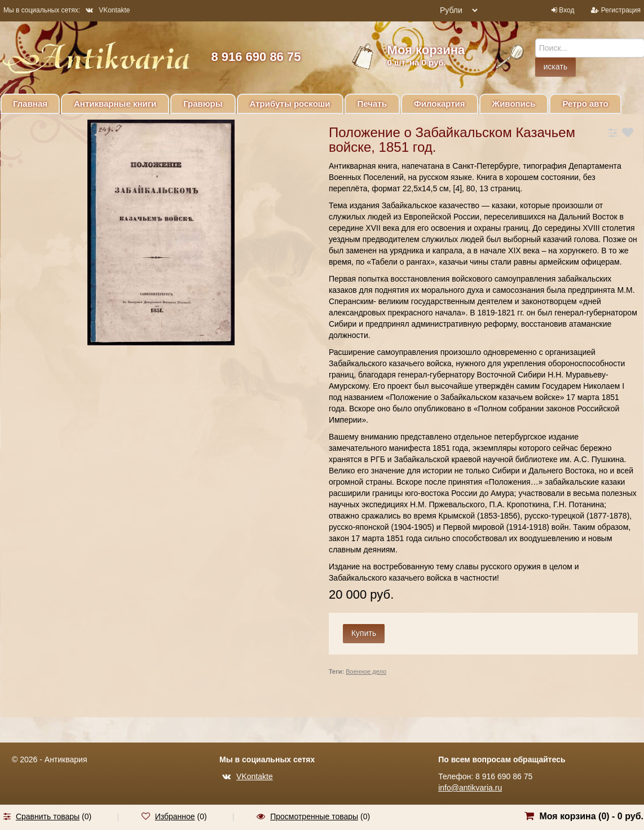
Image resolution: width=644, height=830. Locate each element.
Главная (30, 104)
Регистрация (621, 10)
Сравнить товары (48, 816)
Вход (566, 10)
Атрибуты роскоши (290, 104)
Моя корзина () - (591, 816)
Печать (372, 104)
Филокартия (440, 104)
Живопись (514, 104)
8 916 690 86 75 (256, 57)
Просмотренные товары (314, 816)
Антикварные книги (115, 104)
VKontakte (108, 10)
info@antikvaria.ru (470, 788)
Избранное (175, 816)
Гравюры (203, 104)
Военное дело (366, 671)
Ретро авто (585, 104)
